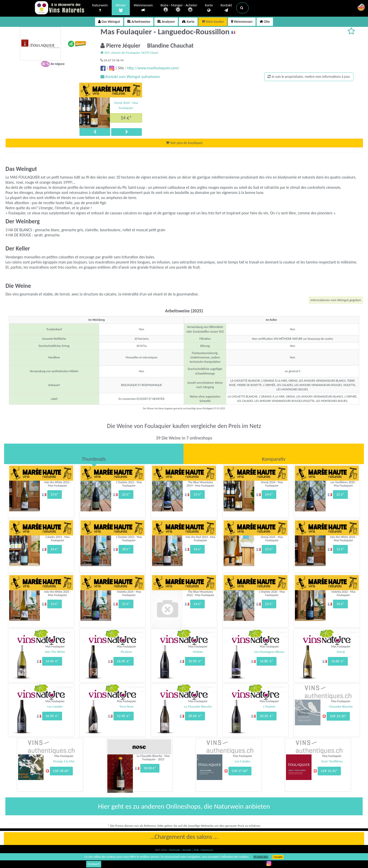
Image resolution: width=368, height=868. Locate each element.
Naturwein (100, 8)
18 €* (126, 549)
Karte (209, 8)
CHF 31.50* (329, 771)
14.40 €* (52, 661)
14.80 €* (267, 661)
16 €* (340, 604)
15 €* (197, 494)
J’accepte (278, 857)
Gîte (265, 22)
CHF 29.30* (338, 716)
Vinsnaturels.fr (60, 8)
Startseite (175, 850)
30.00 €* (150, 768)
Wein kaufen (213, 22)
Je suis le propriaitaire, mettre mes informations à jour (309, 77)
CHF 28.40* (61, 771)
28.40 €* (195, 716)
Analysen (166, 22)
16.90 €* (123, 661)
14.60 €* (338, 661)
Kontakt (226, 8)
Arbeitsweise (139, 22)
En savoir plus (261, 857)
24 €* (55, 549)
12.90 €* (123, 716)
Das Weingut (109, 22)
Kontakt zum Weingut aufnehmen (130, 77)
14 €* (126, 118)
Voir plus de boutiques (184, 143)
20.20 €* (267, 716)
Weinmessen (143, 8)
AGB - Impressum (203, 850)
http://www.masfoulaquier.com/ (153, 68)
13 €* (55, 494)
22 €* (126, 494)
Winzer (121, 8)
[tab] (94, 454)
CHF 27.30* (240, 771)
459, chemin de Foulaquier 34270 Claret (129, 53)
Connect (94, 864)
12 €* (340, 549)
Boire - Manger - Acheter (179, 8)
